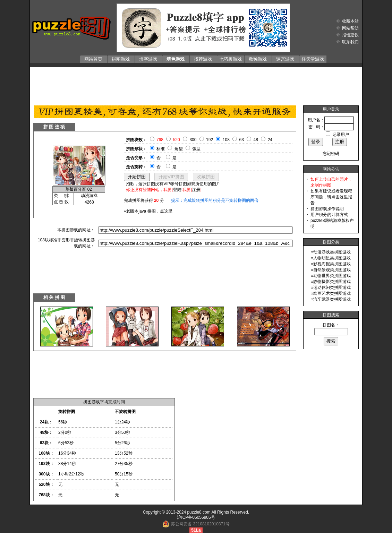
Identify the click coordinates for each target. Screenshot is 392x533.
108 (226, 140)
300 (193, 140)
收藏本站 (350, 21)
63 (242, 140)
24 (270, 140)
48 (256, 140)
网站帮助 (350, 28)
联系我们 (350, 42)
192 (210, 140)
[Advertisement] (196, 85)
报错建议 (350, 35)
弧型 (196, 149)
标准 (161, 149)
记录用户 (341, 135)
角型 (179, 149)
